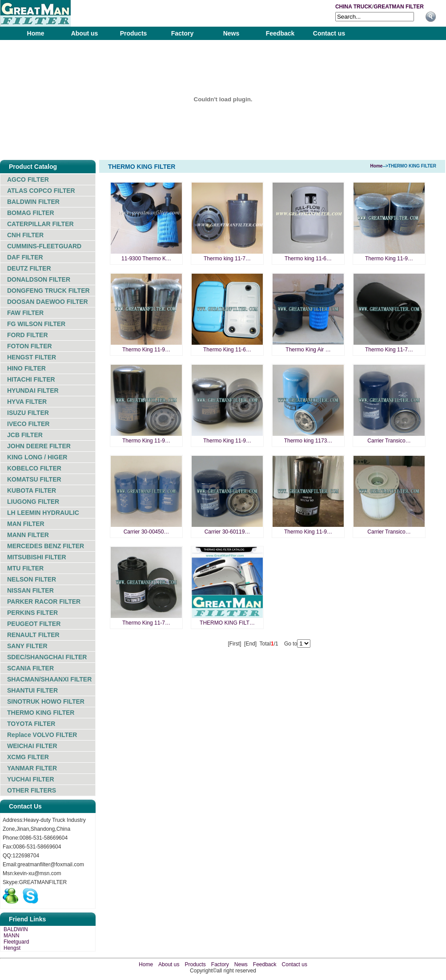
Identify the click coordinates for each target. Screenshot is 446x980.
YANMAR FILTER (32, 768)
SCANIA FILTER (30, 668)
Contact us (329, 33)
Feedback (280, 33)
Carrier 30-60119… (227, 532)
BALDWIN (16, 929)
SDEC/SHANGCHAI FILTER (47, 657)
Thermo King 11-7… (389, 350)
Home (36, 33)
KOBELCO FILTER (34, 468)
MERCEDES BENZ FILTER (46, 546)
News (231, 33)
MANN (11, 936)
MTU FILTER (25, 568)
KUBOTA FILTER (32, 490)
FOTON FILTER (30, 346)
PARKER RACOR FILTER (44, 602)
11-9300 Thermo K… (146, 259)
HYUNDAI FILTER (33, 390)
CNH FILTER (25, 235)
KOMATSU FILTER (34, 479)
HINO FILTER (26, 368)
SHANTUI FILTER (32, 690)
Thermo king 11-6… (308, 259)
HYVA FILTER (27, 402)
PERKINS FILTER (32, 613)
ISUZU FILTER (28, 413)
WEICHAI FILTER (32, 746)
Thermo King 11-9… (389, 259)
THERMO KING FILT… (227, 623)
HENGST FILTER (32, 357)
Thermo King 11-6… (227, 350)
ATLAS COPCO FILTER (41, 191)
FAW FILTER (25, 313)
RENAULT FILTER (33, 635)
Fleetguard (16, 942)
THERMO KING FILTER (41, 713)
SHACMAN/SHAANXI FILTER (49, 679)
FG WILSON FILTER (36, 324)
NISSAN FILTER (30, 590)
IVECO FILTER (28, 424)
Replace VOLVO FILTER (42, 735)
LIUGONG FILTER (33, 502)
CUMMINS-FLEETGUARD (44, 246)
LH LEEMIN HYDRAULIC (43, 513)
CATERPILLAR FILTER (40, 224)
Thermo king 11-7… (227, 259)
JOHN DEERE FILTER (39, 446)
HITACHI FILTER (31, 379)
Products (134, 33)
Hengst (12, 948)
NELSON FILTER (32, 579)
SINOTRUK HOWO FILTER (46, 701)
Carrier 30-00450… (147, 532)
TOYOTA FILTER (31, 724)
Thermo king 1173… (308, 441)
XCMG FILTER (28, 757)
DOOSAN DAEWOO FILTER (48, 302)
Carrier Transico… (389, 441)
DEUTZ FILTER (29, 268)
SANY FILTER (27, 646)
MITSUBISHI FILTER (37, 557)
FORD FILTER (28, 335)
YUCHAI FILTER (31, 779)
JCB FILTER (25, 435)
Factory (183, 33)
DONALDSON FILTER (39, 279)
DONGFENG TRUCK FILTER (48, 291)
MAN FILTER (26, 524)
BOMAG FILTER (31, 213)
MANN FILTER (28, 535)
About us (85, 33)
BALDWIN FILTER (33, 202)
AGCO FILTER (28, 179)
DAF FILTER (25, 257)
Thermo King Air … (308, 350)
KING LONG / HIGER (37, 457)
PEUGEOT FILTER (34, 624)
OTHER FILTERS (32, 790)
